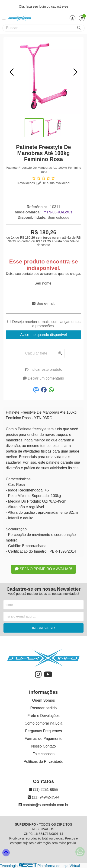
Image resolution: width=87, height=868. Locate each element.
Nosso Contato (44, 746)
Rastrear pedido (44, 708)
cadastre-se (60, 6)
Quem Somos (44, 700)
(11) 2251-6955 (44, 790)
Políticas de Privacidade (43, 762)
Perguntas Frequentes (43, 731)
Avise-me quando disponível (43, 335)
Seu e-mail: (43, 303)
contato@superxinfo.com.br (43, 805)
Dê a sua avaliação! (54, 183)
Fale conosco (43, 754)
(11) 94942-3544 (43, 797)
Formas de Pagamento (43, 739)
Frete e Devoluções (43, 716)
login (43, 6)
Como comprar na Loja (43, 723)
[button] (12, 72)
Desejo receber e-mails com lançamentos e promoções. (46, 324)
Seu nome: (43, 283)
